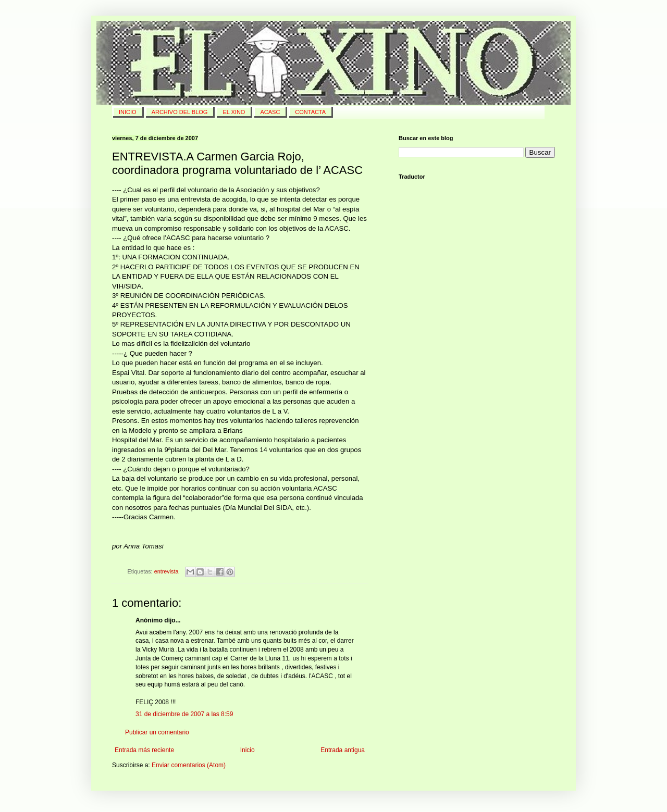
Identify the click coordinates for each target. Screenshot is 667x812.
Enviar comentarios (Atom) (189, 765)
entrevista (166, 571)
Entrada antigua (343, 750)
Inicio (248, 750)
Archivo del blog (180, 112)
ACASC (270, 112)
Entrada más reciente (144, 750)
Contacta (310, 112)
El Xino (234, 112)
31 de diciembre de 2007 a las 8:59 (184, 714)
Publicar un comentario (157, 732)
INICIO (128, 112)
